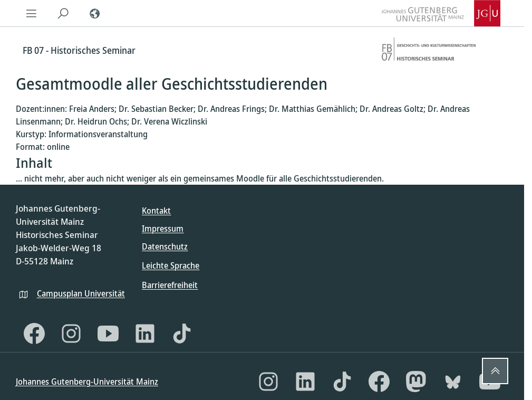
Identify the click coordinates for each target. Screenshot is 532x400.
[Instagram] (71, 334)
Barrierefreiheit (170, 285)
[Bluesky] (453, 382)
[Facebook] (34, 334)
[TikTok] (182, 334)
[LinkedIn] (145, 334)
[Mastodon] (416, 382)
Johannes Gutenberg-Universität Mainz (87, 382)
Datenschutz (165, 246)
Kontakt (156, 211)
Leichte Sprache (171, 265)
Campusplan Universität (81, 293)
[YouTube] (108, 334)
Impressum (163, 228)
